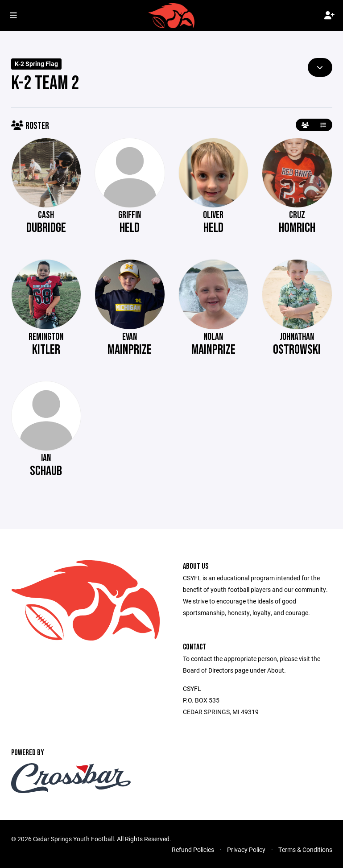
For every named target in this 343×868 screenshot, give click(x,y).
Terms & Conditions (305, 849)
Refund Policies (193, 849)
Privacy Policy (246, 849)
